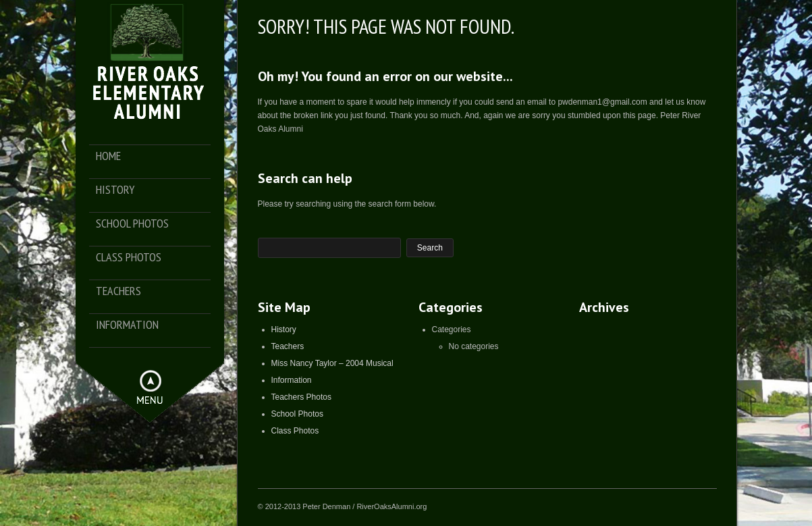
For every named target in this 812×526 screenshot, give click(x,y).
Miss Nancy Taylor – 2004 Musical (332, 363)
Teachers (118, 291)
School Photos (132, 224)
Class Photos (129, 258)
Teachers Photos (301, 397)
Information (127, 325)
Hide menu (151, 381)
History (115, 190)
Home (108, 156)
